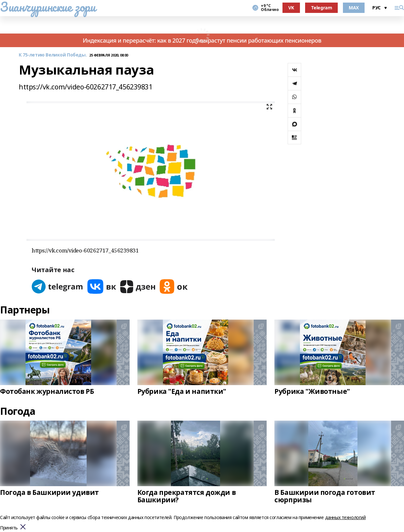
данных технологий (346, 517)
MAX (354, 8)
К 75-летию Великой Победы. (53, 55)
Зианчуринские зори (48, 7)
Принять (9, 528)
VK (291, 8)
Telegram (322, 8)
